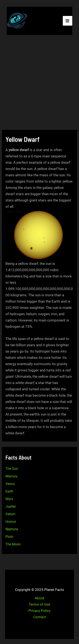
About (40, 598)
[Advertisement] (39, 83)
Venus (10, 484)
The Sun (12, 469)
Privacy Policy (39, 611)
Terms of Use (39, 604)
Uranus (11, 522)
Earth (9, 491)
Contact (40, 617)
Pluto (9, 537)
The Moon (13, 544)
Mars (9, 499)
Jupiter (11, 506)
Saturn (10, 514)
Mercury (11, 476)
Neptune (12, 529)
